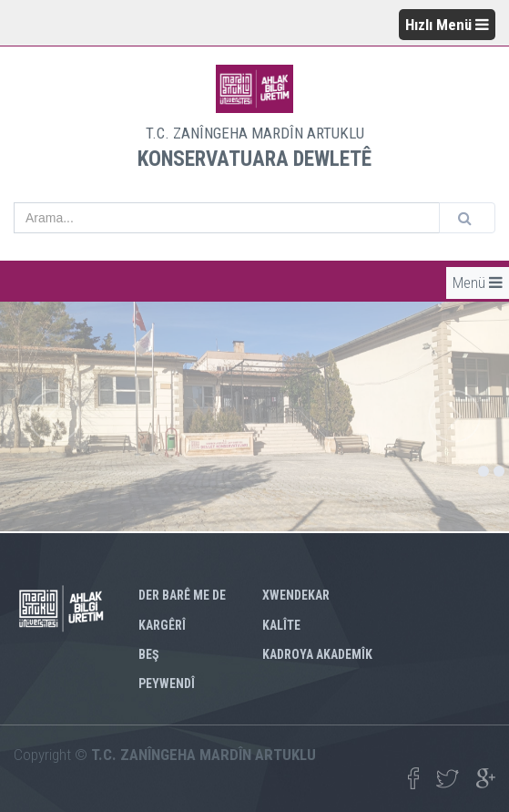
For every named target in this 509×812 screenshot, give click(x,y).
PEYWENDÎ (167, 684)
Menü (478, 283)
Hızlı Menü (447, 25)
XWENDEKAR (296, 595)
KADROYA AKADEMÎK (317, 654)
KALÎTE (281, 625)
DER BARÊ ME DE (182, 595)
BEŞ (149, 654)
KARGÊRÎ (162, 625)
